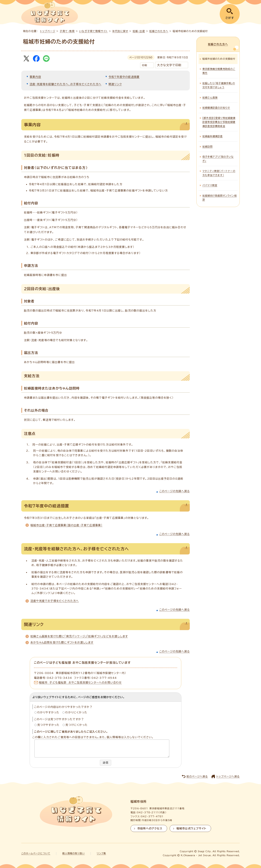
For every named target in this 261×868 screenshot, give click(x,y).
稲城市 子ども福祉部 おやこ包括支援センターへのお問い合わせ (80, 682)
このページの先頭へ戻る (175, 491)
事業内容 (35, 77)
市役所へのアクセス (150, 828)
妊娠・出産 (139, 31)
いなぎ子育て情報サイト (93, 31)
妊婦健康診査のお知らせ (216, 107)
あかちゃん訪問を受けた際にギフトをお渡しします (62, 642)
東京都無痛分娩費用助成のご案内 (219, 70)
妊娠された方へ (159, 31)
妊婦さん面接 (210, 97)
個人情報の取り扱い (73, 853)
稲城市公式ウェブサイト (191, 828)
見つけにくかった (76, 725)
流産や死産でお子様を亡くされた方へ (55, 601)
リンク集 (101, 853)
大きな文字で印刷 (169, 65)
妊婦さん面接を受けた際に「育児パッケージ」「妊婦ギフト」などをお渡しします (79, 636)
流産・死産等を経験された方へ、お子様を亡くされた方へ (65, 84)
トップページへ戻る (228, 776)
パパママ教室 (210, 185)
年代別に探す (120, 31)
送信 (106, 763)
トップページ (48, 31)
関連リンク (115, 84)
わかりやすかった (48, 712)
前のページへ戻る (197, 776)
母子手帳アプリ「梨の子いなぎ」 (218, 158)
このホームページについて (36, 853)
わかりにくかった (76, 712)
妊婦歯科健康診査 (213, 136)
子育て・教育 (67, 31)
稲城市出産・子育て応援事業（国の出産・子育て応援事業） (66, 525)
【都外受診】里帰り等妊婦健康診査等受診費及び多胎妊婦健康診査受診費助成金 (219, 122)
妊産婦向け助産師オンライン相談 (220, 197)
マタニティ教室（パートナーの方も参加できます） (219, 173)
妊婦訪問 (207, 146)
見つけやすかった (48, 725)
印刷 (144, 65)
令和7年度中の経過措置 (124, 77)
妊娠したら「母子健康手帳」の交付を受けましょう (219, 85)
